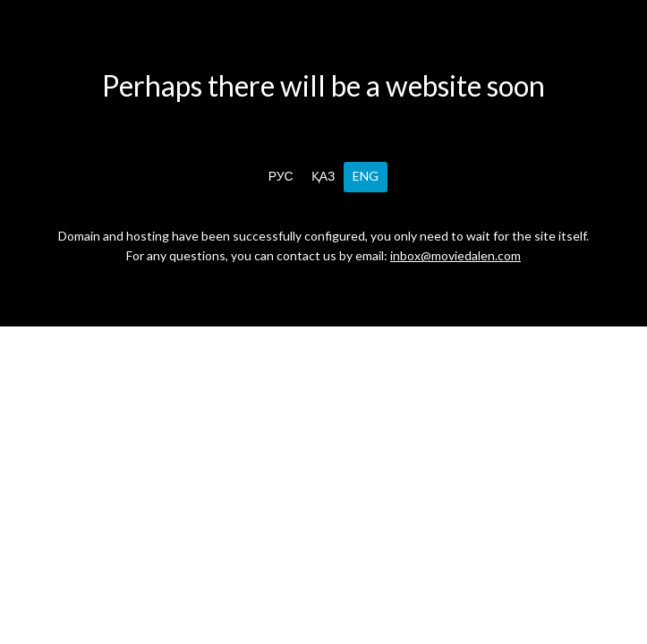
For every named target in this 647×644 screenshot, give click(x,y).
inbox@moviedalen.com (455, 255)
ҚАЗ (323, 176)
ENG (366, 176)
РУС (281, 176)
